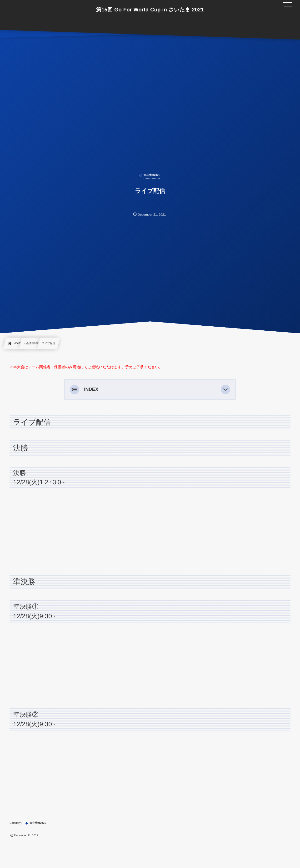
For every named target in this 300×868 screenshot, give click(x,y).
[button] (225, 390)
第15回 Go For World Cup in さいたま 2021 (150, 10)
